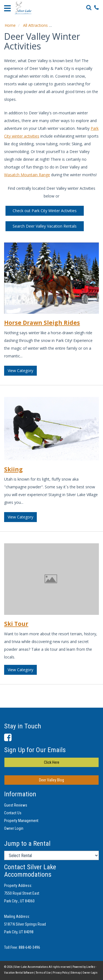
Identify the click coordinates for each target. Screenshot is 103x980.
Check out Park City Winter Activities (45, 211)
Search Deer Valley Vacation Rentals (45, 226)
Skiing (13, 469)
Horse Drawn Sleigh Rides (42, 323)
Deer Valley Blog (51, 780)
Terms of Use (43, 973)
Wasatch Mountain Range (27, 175)
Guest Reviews (16, 805)
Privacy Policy (61, 973)
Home (10, 25)
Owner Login (14, 828)
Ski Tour (16, 624)
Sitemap (76, 973)
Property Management (21, 821)
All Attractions (35, 25)
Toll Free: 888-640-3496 (22, 947)
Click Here (52, 762)
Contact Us (13, 813)
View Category (20, 371)
